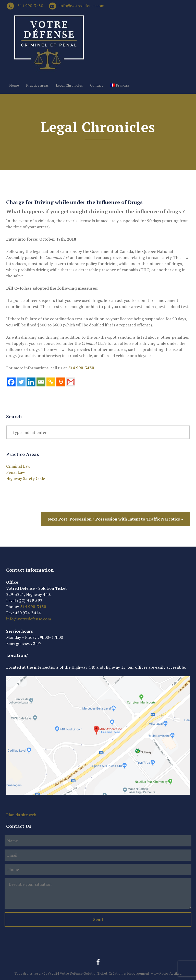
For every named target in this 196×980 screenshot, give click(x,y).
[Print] (61, 382)
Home (14, 85)
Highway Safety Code (26, 478)
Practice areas (37, 85)
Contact (97, 85)
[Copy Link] (51, 382)
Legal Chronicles (69, 85)
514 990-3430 (30, 6)
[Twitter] (21, 382)
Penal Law (16, 472)
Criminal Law (18, 466)
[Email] (41, 382)
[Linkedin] (31, 382)
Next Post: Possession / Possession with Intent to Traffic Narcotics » (115, 519)
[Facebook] (11, 382)
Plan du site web (21, 815)
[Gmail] (71, 382)
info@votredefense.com (82, 6)
